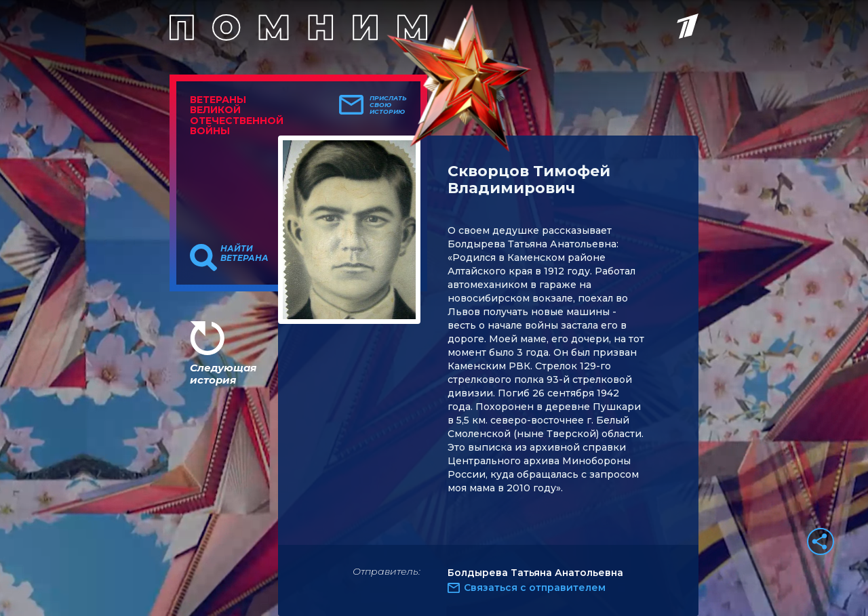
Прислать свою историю (388, 105)
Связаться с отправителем (535, 588)
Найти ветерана (244, 253)
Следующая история (223, 374)
